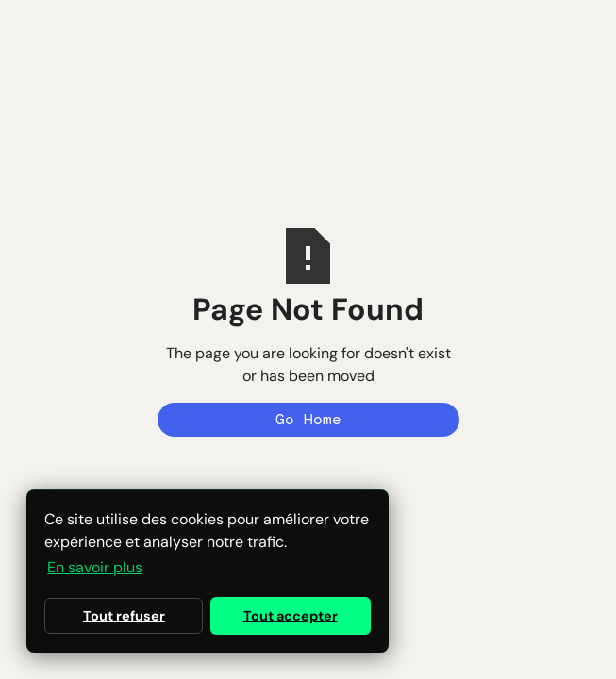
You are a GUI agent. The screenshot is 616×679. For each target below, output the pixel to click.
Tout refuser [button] (124, 616)
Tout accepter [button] (291, 616)
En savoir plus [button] (95, 567)
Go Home (308, 419)
